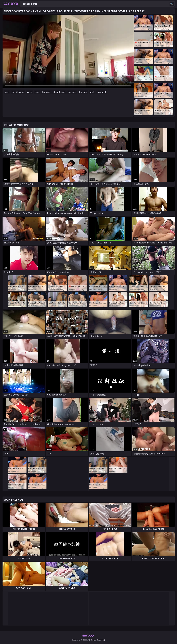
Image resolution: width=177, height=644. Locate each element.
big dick (83, 92)
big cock (72, 92)
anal (37, 92)
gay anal (102, 92)
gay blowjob (18, 92)
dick (92, 92)
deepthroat (59, 92)
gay (7, 92)
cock (29, 92)
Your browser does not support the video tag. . (68, 52)
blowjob (46, 92)
